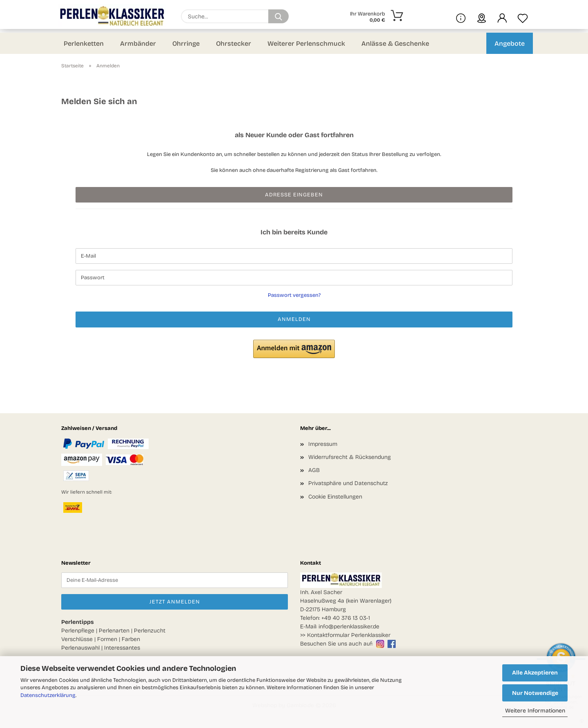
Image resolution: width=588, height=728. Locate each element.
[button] (502, 16)
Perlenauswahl (80, 648)
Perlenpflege (78, 631)
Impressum (323, 444)
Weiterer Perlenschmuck (306, 43)
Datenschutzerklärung (48, 695)
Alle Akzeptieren (535, 673)
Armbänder (138, 43)
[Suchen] (278, 16)
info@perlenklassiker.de (349, 627)
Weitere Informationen (535, 711)
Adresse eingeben (294, 195)
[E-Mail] (294, 256)
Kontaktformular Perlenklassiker (349, 635)
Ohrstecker (234, 43)
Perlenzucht (150, 631)
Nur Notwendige (535, 693)
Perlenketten (84, 43)
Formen (107, 639)
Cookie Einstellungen (335, 497)
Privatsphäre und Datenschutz (348, 483)
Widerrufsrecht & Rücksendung (350, 457)
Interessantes (122, 648)
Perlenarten (114, 631)
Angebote (510, 43)
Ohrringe (186, 43)
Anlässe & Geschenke (395, 43)
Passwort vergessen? (294, 295)
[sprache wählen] (482, 16)
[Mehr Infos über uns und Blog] (461, 16)
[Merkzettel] (523, 16)
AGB (314, 470)
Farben (131, 639)
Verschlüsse (77, 639)
